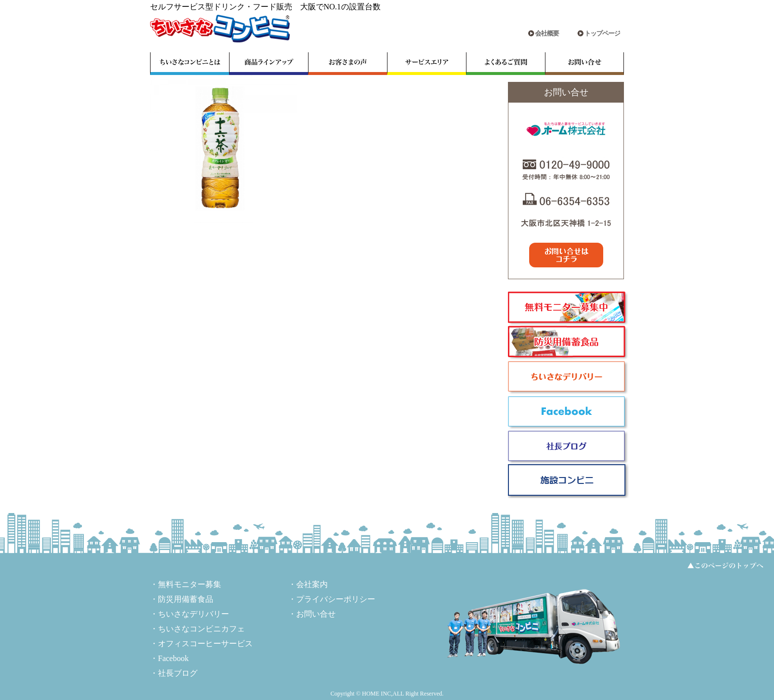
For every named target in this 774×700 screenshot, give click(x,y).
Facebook (173, 658)
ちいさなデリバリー (193, 614)
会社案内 (312, 584)
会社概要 (547, 33)
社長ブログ (178, 673)
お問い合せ (316, 614)
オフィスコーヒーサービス (205, 644)
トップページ (602, 33)
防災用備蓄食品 (186, 599)
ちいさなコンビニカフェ (201, 629)
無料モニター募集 (190, 584)
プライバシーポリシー (336, 599)
